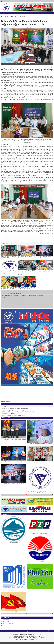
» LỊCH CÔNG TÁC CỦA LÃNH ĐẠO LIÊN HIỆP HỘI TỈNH (11, 294)
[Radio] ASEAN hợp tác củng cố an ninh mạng (10, 414)
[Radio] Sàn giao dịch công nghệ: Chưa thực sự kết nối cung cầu (14, 408)
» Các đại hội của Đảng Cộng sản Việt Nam (9, 300)
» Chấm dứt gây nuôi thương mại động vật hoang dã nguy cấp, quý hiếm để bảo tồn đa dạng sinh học (19, 302)
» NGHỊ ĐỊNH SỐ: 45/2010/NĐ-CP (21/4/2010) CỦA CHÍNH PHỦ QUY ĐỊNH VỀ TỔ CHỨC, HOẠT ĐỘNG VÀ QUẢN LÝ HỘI (22, 296)
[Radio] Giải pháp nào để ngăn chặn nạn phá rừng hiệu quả (13, 415)
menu (2, 13)
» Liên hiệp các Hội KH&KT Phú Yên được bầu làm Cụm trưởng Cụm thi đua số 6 (15, 298)
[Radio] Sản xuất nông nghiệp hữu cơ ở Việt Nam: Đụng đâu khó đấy (15, 410)
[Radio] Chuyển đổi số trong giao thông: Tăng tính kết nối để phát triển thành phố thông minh (20, 412)
